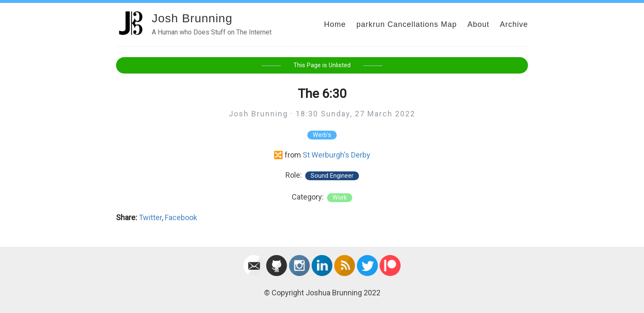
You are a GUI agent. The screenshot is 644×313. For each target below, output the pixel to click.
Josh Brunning (192, 18)
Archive (514, 24)
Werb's (322, 135)
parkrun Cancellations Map (407, 24)
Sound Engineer (332, 176)
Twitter (150, 217)
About (478, 24)
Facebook (181, 217)
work (340, 198)
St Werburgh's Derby (337, 155)
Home (335, 24)
